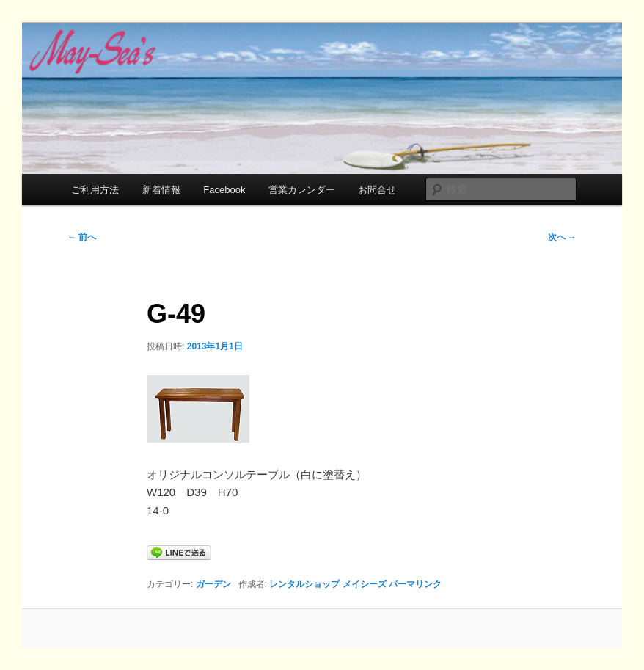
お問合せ (377, 190)
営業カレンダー (302, 190)
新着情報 (161, 190)
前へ (82, 237)
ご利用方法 (95, 190)
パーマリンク (415, 584)
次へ (562, 237)
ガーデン (213, 584)
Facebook (224, 190)
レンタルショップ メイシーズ (328, 584)
